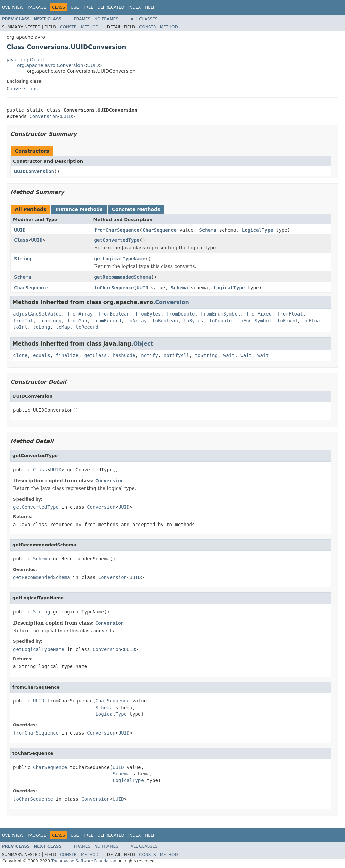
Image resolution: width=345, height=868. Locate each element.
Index (135, 7)
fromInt (23, 321)
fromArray (80, 314)
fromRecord (107, 321)
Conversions (22, 89)
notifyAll (177, 355)
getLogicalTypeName (120, 259)
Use (75, 7)
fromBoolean (114, 314)
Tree (88, 7)
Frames (82, 19)
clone (20, 355)
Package (37, 7)
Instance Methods (79, 209)
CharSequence (160, 230)
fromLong (50, 321)
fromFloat (290, 314)
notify (149, 355)
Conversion (43, 116)
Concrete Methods (136, 209)
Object (143, 344)
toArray (137, 321)
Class (21, 240)
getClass (96, 355)
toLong (42, 327)
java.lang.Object (26, 60)
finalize (67, 355)
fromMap (77, 321)
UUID (93, 65)
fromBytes (148, 314)
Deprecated (111, 7)
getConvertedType (117, 240)
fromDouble (181, 314)
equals (42, 355)
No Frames (106, 19)
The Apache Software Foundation (84, 861)
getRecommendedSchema (123, 277)
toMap (63, 327)
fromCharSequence (117, 230)
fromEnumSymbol (220, 314)
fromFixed (259, 314)
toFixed (287, 321)
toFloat (313, 321)
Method (90, 27)
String (23, 259)
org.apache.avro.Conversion (50, 65)
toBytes (194, 321)
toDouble (221, 321)
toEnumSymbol (255, 321)
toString (206, 355)
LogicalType (258, 230)
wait (229, 355)
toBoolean (165, 321)
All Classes (144, 19)
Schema (208, 230)
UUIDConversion (34, 171)
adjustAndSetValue (37, 314)
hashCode (124, 355)
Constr (68, 27)
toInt (20, 327)
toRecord (87, 327)
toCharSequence (114, 288)
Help (150, 7)
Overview (13, 7)
